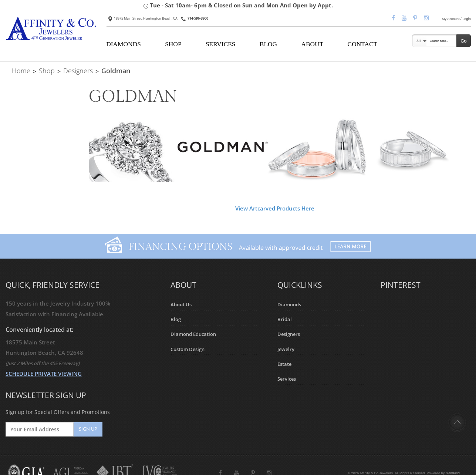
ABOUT (312, 44)
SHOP (173, 44)
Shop (47, 71)
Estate (284, 364)
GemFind (453, 473)
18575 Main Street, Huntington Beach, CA (143, 18)
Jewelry (286, 349)
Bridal (285, 320)
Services (287, 379)
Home (21, 71)
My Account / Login (456, 19)
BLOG (268, 44)
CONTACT (363, 44)
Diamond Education (193, 334)
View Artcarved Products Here (275, 208)
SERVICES (221, 44)
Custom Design (188, 349)
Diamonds (289, 304)
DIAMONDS (124, 44)
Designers (78, 71)
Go (464, 41)
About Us (181, 304)
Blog (176, 320)
